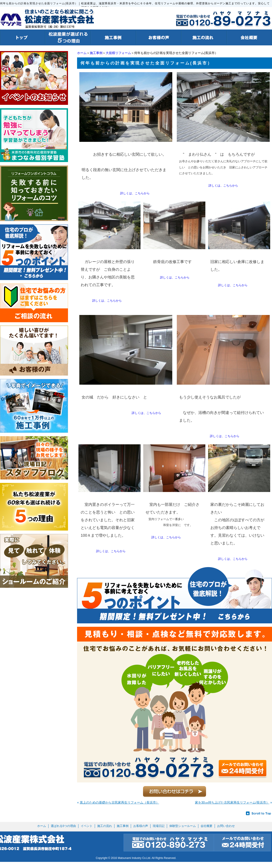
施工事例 (96, 53)
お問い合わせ (226, 826)
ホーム (82, 53)
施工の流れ (105, 826)
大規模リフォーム (118, 53)
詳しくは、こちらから (135, 193)
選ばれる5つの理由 (63, 826)
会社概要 (206, 826)
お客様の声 (141, 826)
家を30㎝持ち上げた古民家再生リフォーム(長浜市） (232, 802)
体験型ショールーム (183, 826)
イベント (87, 826)
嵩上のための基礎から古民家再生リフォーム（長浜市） (119, 802)
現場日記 (159, 826)
